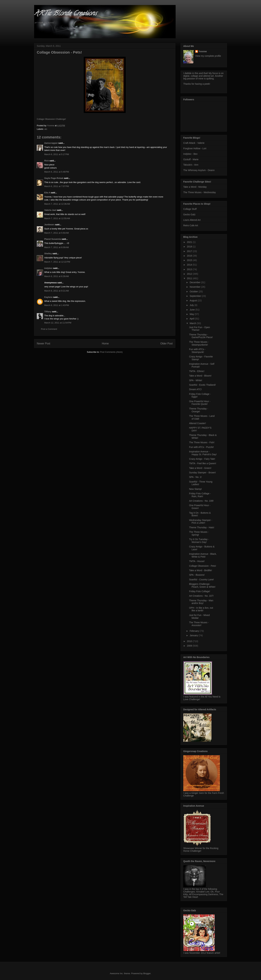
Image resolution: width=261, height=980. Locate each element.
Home (105, 343)
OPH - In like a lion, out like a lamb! (201, 609)
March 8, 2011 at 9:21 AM (57, 291)
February (195, 631)
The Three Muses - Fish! (202, 442)
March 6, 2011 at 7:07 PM (57, 186)
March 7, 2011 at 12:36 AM (57, 204)
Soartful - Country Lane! (201, 580)
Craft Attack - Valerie (194, 143)
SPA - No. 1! (195, 477)
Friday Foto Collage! (200, 591)
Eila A (47, 193)
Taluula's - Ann (191, 165)
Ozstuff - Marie (191, 159)
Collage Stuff (190, 209)
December (195, 282)
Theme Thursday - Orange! (199, 410)
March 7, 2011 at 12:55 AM (57, 218)
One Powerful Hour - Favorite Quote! (200, 403)
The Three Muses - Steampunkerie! (199, 343)
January (194, 635)
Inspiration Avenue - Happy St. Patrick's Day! (203, 453)
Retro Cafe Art (191, 225)
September (196, 296)
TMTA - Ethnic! (197, 371)
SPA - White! (196, 380)
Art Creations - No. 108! (201, 501)
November (195, 287)
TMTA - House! (197, 561)
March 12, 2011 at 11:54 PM (58, 323)
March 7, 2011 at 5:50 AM (57, 233)
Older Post (166, 343)
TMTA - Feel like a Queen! (203, 463)
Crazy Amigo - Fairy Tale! (202, 459)
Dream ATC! (195, 389)
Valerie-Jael (50, 210)
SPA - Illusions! (197, 575)
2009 (190, 646)
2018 (190, 247)
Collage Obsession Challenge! (51, 119)
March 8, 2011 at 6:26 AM (57, 276)
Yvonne (203, 51)
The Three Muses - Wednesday (200, 192)
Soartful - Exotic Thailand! (202, 385)
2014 (190, 265)
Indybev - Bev (190, 154)
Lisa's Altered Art (192, 220)
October (194, 292)
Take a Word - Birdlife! (200, 570)
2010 (190, 641)
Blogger (147, 973)
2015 (190, 260)
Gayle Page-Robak (54, 178)
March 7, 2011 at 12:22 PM (57, 262)
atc (46, 129)
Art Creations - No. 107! (201, 596)
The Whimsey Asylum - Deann (199, 170)
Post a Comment (49, 329)
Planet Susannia (53, 239)
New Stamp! (195, 489)
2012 (190, 274)
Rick (47, 161)
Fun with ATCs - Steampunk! (197, 351)
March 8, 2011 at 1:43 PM (57, 305)
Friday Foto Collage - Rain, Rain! (200, 495)
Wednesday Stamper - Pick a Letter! (201, 522)
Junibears (49, 225)
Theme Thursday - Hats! (202, 527)
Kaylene (48, 297)
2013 (190, 269)
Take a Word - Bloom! (200, 376)
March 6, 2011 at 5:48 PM (57, 172)
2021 (190, 242)
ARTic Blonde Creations (65, 14)
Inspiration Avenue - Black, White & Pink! (203, 555)
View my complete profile (208, 56)
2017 (190, 251)
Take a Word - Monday (195, 187)
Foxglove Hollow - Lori (195, 148)
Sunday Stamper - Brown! (202, 473)
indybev (48, 268)
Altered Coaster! (197, 423)
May (192, 314)
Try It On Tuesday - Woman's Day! (199, 541)
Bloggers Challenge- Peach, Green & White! (202, 585)
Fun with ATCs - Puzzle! (201, 447)
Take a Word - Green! (200, 468)
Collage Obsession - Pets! (203, 566)
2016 (190, 256)
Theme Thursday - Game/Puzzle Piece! (201, 336)
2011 (190, 278)
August (194, 300)
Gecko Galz (189, 214)
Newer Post (44, 343)
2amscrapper (51, 143)
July (192, 305)
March (193, 323)
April (192, 319)
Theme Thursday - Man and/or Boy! (201, 602)
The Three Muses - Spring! (199, 533)
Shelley (48, 253)
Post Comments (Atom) (111, 352)
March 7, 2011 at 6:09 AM (57, 247)
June (192, 310)
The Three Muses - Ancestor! (199, 624)
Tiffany (48, 312)
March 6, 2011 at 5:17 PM (57, 154)
